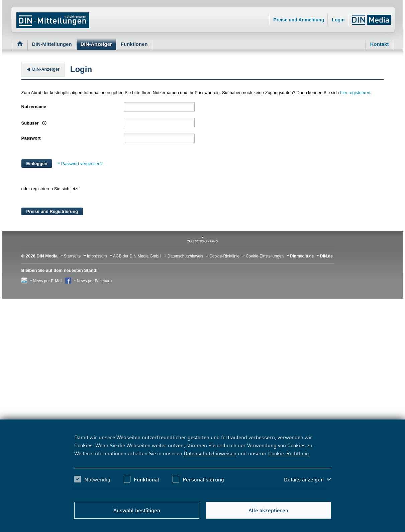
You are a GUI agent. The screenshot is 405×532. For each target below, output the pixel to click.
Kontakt (380, 44)
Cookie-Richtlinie (288, 453)
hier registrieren (355, 93)
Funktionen (134, 44)
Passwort (31, 138)
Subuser (33, 123)
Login (338, 20)
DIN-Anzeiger (96, 44)
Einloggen (37, 164)
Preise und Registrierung (52, 211)
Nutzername (34, 107)
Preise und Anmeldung (299, 20)
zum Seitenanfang (203, 241)
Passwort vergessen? (82, 164)
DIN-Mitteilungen (52, 44)
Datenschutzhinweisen (210, 453)
